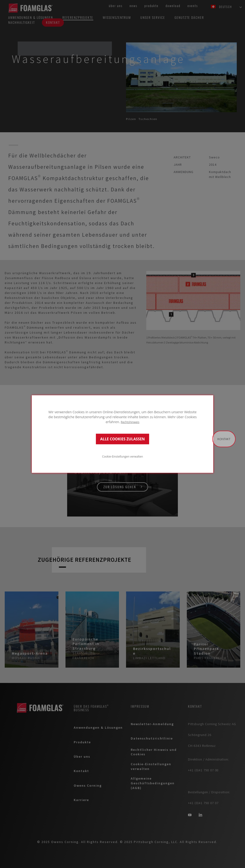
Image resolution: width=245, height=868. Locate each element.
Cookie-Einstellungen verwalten (122, 456)
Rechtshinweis (130, 422)
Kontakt (224, 439)
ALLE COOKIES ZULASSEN (122, 439)
